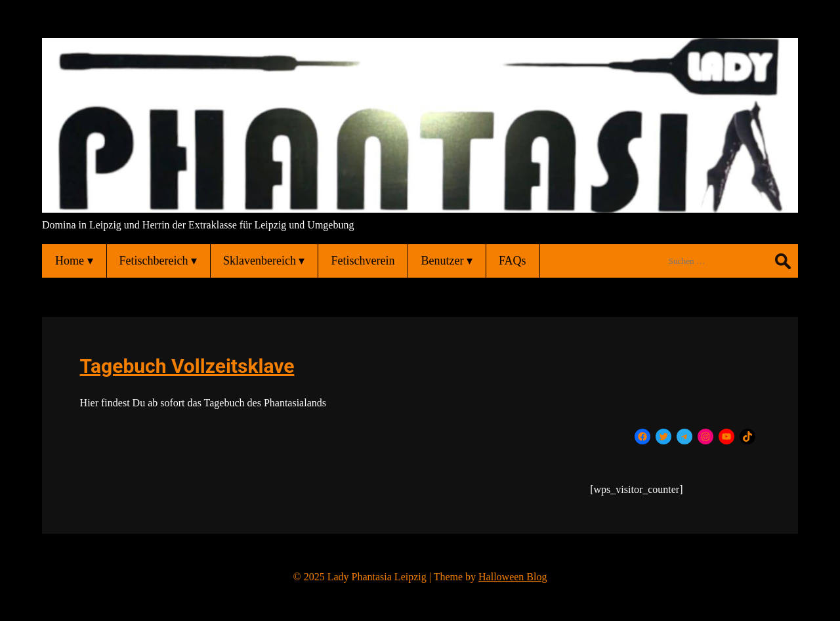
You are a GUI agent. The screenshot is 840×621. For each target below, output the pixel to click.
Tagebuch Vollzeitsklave (187, 366)
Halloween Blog (513, 577)
